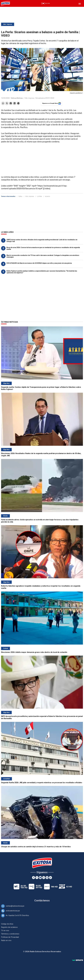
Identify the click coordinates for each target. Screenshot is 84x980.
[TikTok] (50, 878)
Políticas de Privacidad (10, 937)
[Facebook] (34, 878)
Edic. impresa (29, 98)
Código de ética (7, 924)
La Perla (39, 196)
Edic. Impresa (8, 24)
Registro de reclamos (9, 927)
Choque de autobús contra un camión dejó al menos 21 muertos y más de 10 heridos (36, 847)
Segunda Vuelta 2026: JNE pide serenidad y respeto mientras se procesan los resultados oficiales (42, 783)
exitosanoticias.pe (13, 911)
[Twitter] (37, 878)
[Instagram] (44, 878)
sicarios (47, 196)
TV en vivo (5, 931)
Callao (20, 196)
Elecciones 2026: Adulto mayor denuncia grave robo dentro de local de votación (34, 652)
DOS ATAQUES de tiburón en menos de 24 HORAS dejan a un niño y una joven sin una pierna (39, 263)
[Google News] (47, 878)
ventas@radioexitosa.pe (15, 906)
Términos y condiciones (10, 934)
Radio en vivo (6, 940)
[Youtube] (40, 878)
